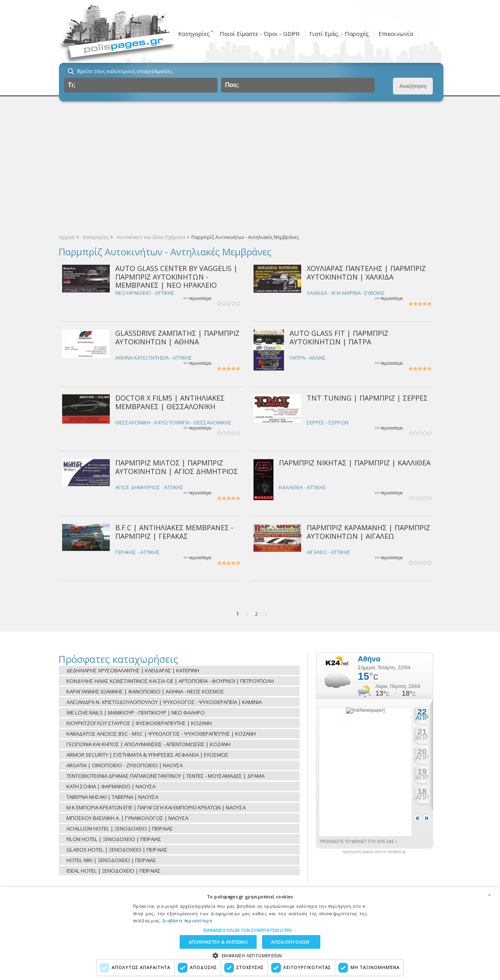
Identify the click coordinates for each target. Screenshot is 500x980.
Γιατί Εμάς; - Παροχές (339, 34)
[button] (250, 930)
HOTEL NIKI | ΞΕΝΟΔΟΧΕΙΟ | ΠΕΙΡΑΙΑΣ (111, 860)
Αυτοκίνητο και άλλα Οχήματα (151, 237)
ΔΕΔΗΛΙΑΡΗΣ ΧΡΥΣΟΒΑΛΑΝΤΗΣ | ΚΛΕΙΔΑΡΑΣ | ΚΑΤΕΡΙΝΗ (133, 670)
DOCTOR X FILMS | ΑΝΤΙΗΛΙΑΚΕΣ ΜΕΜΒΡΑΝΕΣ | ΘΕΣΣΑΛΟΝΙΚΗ (170, 402)
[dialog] (250, 934)
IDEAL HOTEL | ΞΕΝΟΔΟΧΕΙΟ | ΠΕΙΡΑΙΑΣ (113, 871)
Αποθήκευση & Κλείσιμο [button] (218, 942)
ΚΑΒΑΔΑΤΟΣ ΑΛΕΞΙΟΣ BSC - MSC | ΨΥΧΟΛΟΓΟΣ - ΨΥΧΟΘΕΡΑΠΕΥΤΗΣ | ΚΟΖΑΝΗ (161, 734)
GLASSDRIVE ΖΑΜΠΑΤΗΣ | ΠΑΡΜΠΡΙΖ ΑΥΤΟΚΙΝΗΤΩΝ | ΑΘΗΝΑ (177, 337)
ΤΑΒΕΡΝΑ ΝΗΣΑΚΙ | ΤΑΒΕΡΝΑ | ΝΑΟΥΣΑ (112, 797)
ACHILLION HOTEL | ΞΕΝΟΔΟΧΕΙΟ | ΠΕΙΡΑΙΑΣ (120, 829)
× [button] (489, 895)
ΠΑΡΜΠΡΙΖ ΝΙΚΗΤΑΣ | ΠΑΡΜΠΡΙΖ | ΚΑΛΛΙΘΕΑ (355, 463)
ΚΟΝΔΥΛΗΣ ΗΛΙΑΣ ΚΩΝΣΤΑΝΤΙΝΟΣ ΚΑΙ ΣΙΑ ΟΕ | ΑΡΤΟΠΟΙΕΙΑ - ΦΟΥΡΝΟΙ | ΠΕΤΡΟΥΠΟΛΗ (170, 681)
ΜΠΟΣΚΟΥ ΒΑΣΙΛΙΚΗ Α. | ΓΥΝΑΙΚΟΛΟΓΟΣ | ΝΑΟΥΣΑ (127, 818)
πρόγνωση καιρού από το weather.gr (374, 852)
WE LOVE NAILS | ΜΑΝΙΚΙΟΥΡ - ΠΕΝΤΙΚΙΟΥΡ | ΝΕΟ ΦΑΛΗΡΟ (136, 713)
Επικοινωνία (396, 34)
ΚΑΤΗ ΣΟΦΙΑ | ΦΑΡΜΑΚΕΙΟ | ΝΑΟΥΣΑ (111, 786)
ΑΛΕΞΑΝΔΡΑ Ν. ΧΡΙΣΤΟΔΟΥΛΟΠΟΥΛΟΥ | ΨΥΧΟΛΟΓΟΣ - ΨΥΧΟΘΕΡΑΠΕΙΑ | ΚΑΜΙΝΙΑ (164, 702)
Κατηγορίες (194, 34)
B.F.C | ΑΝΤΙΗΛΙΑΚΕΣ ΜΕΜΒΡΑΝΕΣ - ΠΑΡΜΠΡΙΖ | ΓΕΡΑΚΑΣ (174, 532)
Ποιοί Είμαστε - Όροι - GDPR (260, 34)
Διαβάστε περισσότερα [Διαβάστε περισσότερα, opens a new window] (187, 920)
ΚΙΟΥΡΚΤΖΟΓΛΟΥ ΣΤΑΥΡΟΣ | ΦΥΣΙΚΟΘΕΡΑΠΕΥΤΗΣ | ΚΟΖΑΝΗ (139, 723)
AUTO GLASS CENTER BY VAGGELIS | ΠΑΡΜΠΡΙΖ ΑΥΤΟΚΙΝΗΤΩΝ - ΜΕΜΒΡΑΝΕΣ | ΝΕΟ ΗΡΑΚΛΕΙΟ (176, 277)
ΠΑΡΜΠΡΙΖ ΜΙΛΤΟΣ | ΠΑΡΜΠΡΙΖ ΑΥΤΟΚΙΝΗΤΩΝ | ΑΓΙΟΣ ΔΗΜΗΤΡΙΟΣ (177, 467)
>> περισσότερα (197, 298)
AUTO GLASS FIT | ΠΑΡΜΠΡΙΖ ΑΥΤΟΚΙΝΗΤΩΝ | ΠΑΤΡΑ (339, 337)
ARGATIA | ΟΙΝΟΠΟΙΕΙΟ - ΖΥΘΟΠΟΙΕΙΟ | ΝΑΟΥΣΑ (125, 765)
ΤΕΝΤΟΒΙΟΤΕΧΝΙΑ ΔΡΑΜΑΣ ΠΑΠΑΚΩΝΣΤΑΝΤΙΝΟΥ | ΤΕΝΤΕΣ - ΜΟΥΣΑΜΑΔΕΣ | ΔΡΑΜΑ (165, 776)
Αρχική (67, 237)
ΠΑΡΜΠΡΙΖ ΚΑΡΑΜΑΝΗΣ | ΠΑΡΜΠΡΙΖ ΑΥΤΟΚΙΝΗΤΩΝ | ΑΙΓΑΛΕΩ (368, 532)
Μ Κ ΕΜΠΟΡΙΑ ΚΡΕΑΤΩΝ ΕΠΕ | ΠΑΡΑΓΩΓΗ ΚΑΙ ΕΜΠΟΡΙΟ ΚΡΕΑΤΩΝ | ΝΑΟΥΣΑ (156, 807)
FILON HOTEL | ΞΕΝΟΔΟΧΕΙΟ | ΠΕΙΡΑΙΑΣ (114, 839)
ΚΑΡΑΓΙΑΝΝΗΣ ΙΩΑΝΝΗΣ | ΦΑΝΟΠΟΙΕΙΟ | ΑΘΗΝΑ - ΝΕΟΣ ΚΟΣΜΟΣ (145, 691)
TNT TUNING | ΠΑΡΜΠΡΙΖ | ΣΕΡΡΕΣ (367, 398)
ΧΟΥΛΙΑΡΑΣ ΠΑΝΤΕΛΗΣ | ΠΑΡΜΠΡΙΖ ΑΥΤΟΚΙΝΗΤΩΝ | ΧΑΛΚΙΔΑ (366, 272)
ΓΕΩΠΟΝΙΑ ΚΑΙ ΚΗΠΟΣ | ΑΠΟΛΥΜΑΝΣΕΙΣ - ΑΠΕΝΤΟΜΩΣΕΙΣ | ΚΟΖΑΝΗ (148, 744)
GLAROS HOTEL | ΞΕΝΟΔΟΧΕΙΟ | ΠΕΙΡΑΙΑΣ (117, 850)
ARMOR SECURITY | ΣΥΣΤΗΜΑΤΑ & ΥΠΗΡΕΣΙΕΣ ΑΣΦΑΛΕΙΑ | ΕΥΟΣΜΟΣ (147, 755)
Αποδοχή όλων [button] (290, 942)
